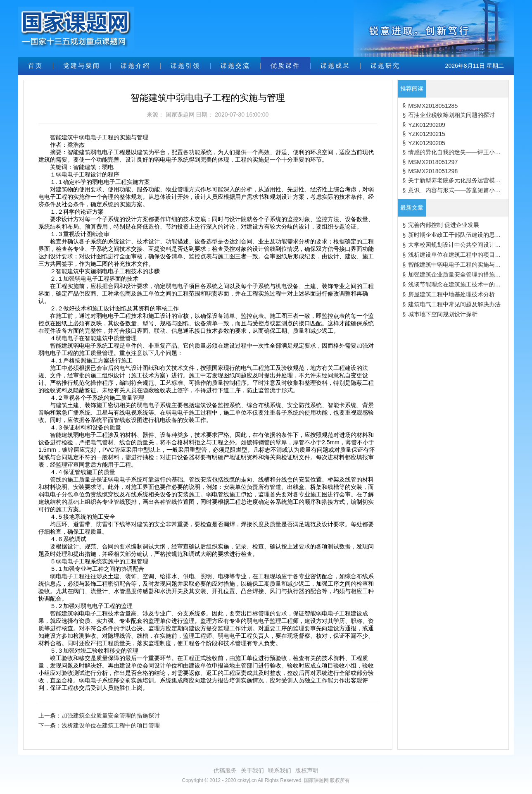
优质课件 (285, 66)
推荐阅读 (412, 88)
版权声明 (307, 770)
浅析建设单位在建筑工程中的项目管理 (111, 725)
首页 (36, 66)
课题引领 (185, 66)
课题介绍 (135, 66)
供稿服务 (225, 770)
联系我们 (280, 770)
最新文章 (412, 207)
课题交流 (235, 66)
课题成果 (335, 66)
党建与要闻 (82, 66)
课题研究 (385, 66)
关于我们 (252, 770)
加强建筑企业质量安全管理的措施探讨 (111, 715)
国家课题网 (180, 114)
